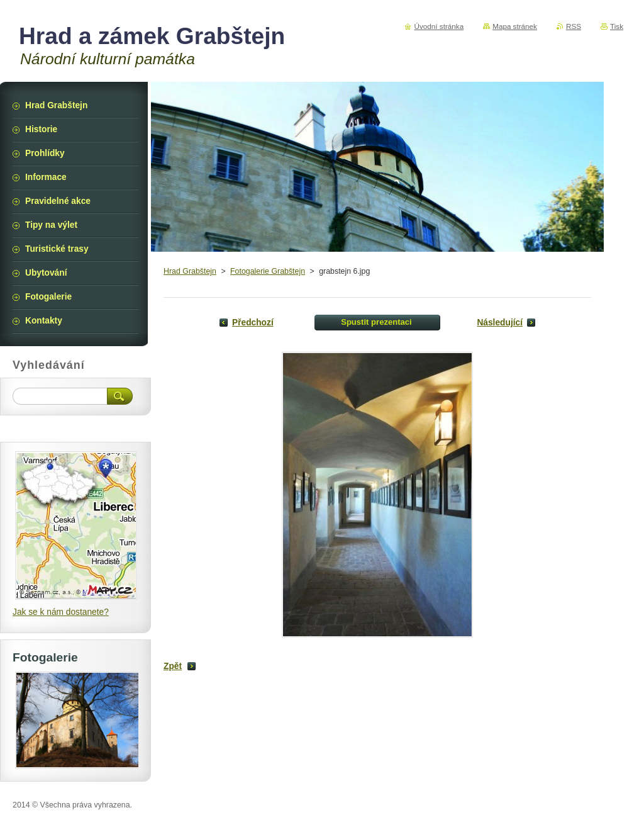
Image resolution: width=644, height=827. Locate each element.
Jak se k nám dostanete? (61, 612)
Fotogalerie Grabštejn (268, 271)
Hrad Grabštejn (190, 271)
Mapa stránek (515, 26)
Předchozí (253, 323)
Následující (500, 323)
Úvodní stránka (439, 26)
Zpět (173, 666)
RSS (574, 26)
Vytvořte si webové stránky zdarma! (530, 805)
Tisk (617, 26)
